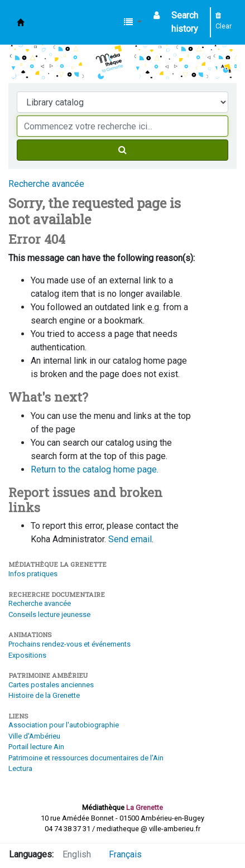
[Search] (122, 150)
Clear (224, 21)
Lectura (20, 768)
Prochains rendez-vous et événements (69, 644)
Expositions (27, 655)
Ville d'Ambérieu (34, 736)
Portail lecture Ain (36, 747)
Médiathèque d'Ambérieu (21, 22)
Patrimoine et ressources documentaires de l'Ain (86, 758)
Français (125, 854)
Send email (130, 539)
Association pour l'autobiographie (64, 725)
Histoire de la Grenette (44, 695)
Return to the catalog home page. (95, 469)
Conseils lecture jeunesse (49, 614)
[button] (133, 22)
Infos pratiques (33, 574)
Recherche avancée (46, 184)
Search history (185, 22)
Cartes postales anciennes (51, 685)
